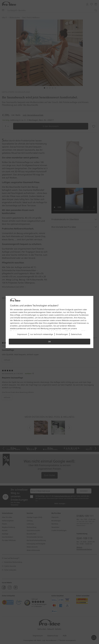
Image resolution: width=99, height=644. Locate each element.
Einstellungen (62, 334)
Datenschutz (76, 334)
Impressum (22, 334)
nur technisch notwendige (42, 334)
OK (49, 342)
